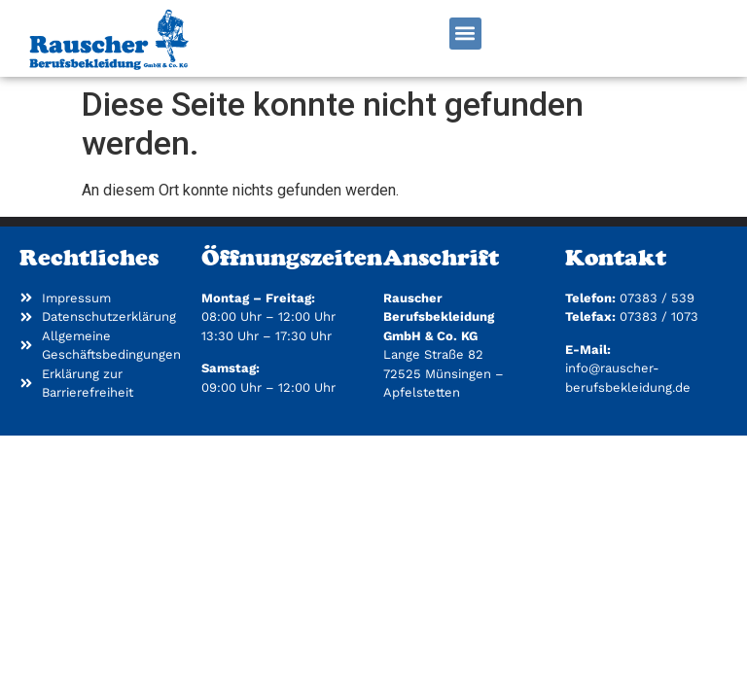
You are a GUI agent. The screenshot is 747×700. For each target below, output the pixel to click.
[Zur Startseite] (108, 38)
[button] (465, 34)
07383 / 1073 (659, 316)
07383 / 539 (657, 298)
